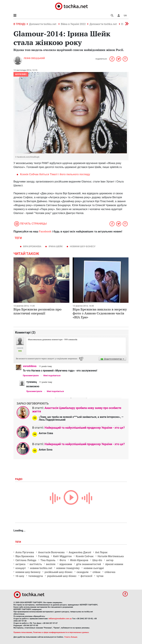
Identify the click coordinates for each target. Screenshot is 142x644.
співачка (110, 572)
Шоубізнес (21, 74)
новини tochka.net (41, 568)
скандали (83, 572)
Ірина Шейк (56, 246)
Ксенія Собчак (85, 556)
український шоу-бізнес (62, 576)
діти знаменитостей (89, 564)
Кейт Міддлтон (62, 556)
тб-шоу (20, 576)
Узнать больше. (71, 637)
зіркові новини (114, 564)
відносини (66, 564)
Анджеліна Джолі (80, 552)
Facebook (45, 232)
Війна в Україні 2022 (73, 24)
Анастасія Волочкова (51, 552)
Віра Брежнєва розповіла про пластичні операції (37, 311)
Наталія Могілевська (111, 556)
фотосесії (86, 576)
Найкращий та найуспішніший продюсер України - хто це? (85, 428)
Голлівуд (44, 556)
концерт (21, 568)
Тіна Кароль (48, 560)
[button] (119, 15)
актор (110, 560)
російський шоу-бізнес (59, 572)
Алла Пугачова (25, 552)
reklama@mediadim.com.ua (60, 619)
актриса (20, 564)
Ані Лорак (101, 552)
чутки (100, 576)
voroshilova (30, 366)
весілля (51, 564)
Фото (63, 560)
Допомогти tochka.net (43, 24)
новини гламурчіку (68, 568)
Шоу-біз (97, 560)
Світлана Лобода (26, 560)
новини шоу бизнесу (28, 572)
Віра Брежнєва (32, 246)
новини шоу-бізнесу (83, 246)
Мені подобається (52, 376)
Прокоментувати (31, 376)
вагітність (36, 564)
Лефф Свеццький (34, 58)
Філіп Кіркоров (79, 560)
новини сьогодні (94, 568)
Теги (18, 542)
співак (96, 572)
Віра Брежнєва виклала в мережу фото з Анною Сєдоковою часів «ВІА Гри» (100, 313)
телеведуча (36, 576)
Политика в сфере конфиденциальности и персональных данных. (61, 632)
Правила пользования (23, 632)
